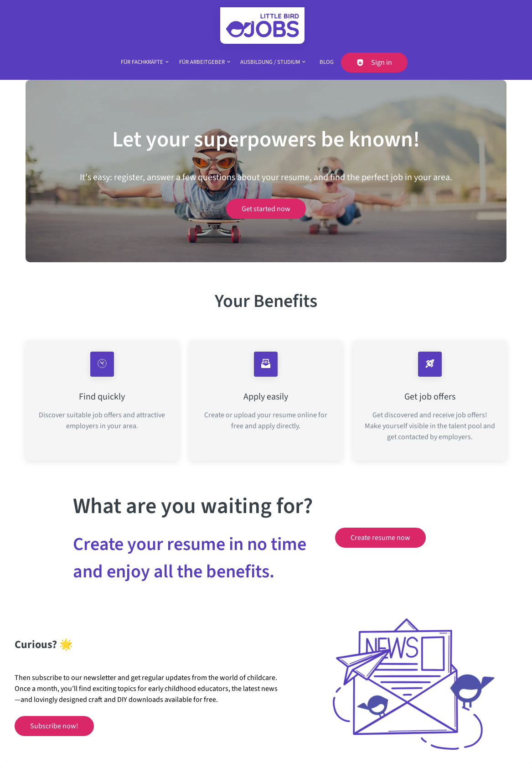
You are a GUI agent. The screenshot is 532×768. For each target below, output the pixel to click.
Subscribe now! (54, 726)
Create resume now (380, 538)
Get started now (266, 209)
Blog (327, 62)
